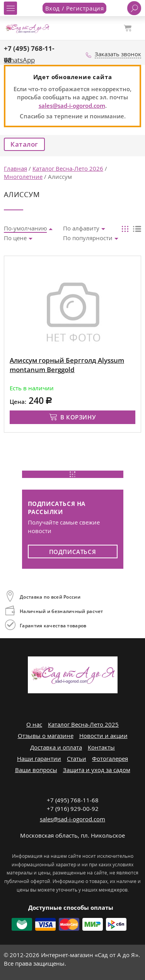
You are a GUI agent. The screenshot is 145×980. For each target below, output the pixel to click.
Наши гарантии (39, 758)
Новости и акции (103, 736)
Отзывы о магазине (46, 736)
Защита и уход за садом (97, 770)
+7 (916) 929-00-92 (73, 809)
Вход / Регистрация (75, 8)
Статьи (77, 758)
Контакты (101, 747)
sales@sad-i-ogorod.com (72, 106)
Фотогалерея (110, 758)
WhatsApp (19, 60)
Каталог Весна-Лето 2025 (83, 724)
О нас (34, 724)
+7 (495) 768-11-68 (73, 800)
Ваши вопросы (36, 770)
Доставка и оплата (56, 747)
